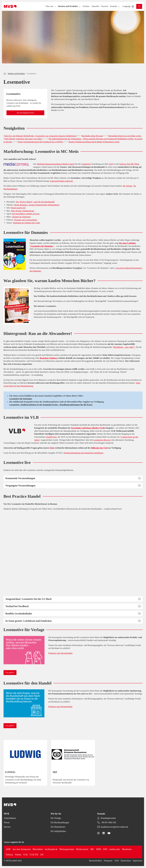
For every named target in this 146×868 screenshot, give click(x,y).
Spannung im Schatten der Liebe (26, 223)
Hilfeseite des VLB (99, 448)
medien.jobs (115, 849)
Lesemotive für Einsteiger (21, 399)
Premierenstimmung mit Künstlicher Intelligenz (83, 453)
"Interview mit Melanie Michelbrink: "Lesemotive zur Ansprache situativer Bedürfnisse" (40, 136)
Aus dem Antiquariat (22, 849)
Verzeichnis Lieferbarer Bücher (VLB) (88, 428)
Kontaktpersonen (108, 818)
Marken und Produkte (16, 74)
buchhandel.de (51, 849)
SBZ (55, 772)
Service (7, 827)
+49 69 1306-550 (108, 822)
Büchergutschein (67, 849)
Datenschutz (126, 861)
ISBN (99, 849)
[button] (86, 6)
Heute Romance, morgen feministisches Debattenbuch (37, 205)
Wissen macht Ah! (18, 208)
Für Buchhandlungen (60, 822)
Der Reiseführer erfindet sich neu (26, 214)
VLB (111, 164)
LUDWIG (10, 772)
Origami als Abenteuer (21, 217)
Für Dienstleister (58, 827)
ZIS (42, 855)
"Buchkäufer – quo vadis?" (124, 347)
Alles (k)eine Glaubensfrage (22, 211)
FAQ (52, 448)
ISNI (105, 849)
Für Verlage (56, 818)
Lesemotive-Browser (102, 440)
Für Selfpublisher (58, 831)
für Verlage (127, 186)
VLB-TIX (34, 855)
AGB (117, 861)
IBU (92, 849)
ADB (8, 849)
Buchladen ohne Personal (92, 136)
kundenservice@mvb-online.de (114, 827)
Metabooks (127, 849)
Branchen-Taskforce (49, 358)
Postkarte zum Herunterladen (60, 653)
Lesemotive (86, 164)
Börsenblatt (38, 849)
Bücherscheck (82, 849)
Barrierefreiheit (95, 861)
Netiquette (108, 861)
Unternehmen (10, 818)
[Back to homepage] (10, 6)
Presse (7, 822)
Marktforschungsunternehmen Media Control (56, 164)
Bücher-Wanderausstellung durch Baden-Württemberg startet (94, 142)
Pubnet (18, 855)
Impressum (137, 861)
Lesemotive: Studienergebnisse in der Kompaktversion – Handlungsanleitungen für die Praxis (51, 405)
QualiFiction (51, 437)
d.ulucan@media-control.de (61, 181)
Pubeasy (10, 855)
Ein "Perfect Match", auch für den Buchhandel (35, 202)
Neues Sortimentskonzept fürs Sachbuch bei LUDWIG (40, 142)
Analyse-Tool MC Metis (129, 164)
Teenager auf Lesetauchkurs (25, 220)
